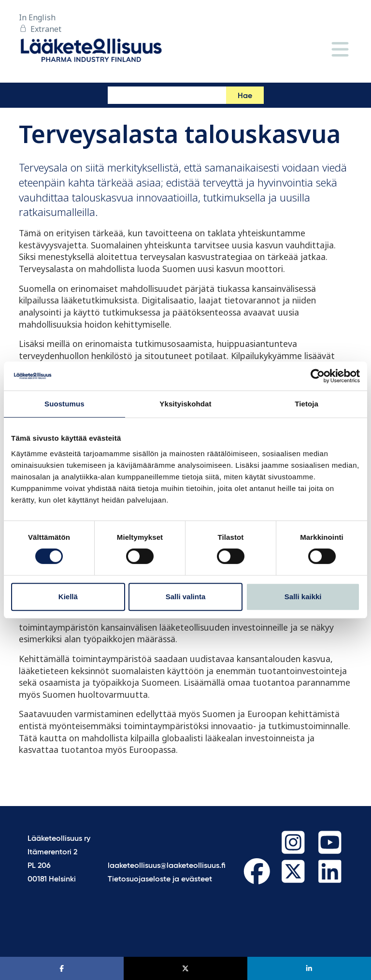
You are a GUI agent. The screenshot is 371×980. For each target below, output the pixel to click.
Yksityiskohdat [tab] (185, 404)
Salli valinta (186, 597)
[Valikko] (340, 50)
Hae (245, 96)
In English (37, 17)
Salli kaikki (303, 597)
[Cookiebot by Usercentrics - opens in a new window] (318, 376)
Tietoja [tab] (307, 404)
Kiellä (68, 597)
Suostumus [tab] (64, 404)
